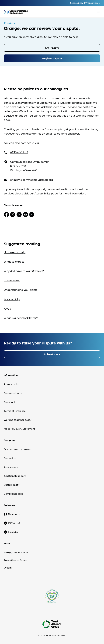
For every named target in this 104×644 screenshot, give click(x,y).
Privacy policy (12, 384)
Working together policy (18, 420)
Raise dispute (52, 354)
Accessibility (42, 193)
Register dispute (52, 58)
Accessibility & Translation (84, 3)
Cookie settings (13, 393)
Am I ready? (52, 48)
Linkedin (13, 532)
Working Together (87, 115)
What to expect (14, 261)
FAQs (7, 308)
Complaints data (14, 494)
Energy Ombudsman (16, 552)
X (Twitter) (14, 523)
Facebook (14, 514)
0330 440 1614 (19, 152)
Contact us (10, 458)
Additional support (15, 476)
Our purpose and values (18, 449)
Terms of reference (15, 411)
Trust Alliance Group (16, 560)
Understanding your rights (21, 290)
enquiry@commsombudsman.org (32, 180)
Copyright (10, 402)
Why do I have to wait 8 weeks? (24, 271)
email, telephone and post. (63, 133)
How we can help (15, 252)
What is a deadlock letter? (21, 318)
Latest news (12, 280)
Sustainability (12, 485)
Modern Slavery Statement (19, 429)
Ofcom (8, 567)
